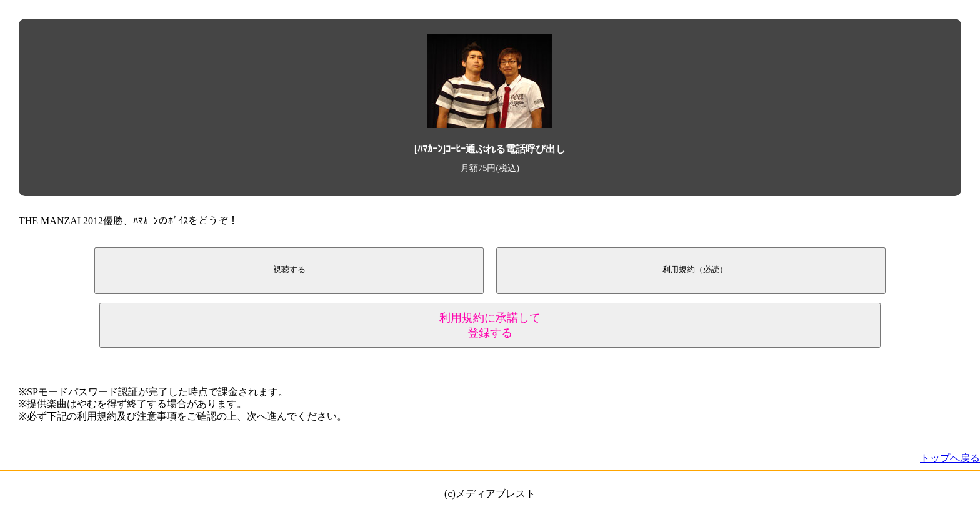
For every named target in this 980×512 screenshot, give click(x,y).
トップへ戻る (950, 458)
